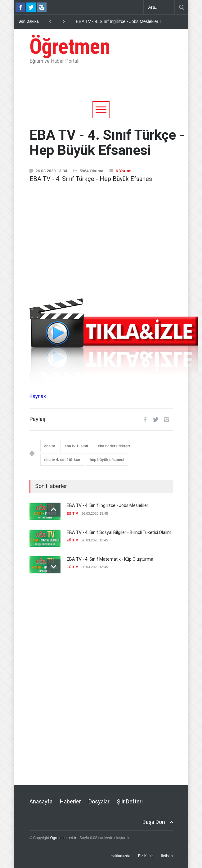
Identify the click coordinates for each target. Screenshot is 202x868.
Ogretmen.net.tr (63, 838)
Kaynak (38, 396)
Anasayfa (41, 801)
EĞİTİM (73, 513)
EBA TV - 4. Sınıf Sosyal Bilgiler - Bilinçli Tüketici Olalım (119, 532)
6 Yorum (124, 171)
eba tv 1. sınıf (76, 446)
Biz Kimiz (146, 856)
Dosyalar (99, 801)
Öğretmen (70, 47)
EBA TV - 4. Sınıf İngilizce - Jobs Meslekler (117, 21)
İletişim (167, 856)
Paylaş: (38, 419)
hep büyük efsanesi (107, 460)
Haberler (70, 801)
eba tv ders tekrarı (114, 446)
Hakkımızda (120, 856)
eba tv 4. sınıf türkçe (62, 460)
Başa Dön (154, 822)
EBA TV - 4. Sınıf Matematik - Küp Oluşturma (110, 559)
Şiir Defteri (130, 801)
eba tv (50, 446)
